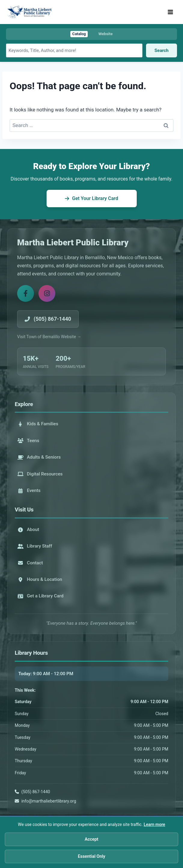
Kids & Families (38, 424)
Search (162, 50)
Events (29, 490)
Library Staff (35, 546)
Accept (91, 841)
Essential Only (91, 858)
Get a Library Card (41, 596)
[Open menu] (170, 12)
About (28, 530)
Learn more (154, 826)
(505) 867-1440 (36, 792)
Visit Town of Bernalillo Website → (49, 337)
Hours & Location (40, 579)
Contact (30, 563)
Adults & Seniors (39, 457)
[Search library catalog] (74, 50)
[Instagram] (47, 293)
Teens (28, 441)
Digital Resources (40, 474)
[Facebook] (26, 293)
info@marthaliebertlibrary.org (49, 801)
